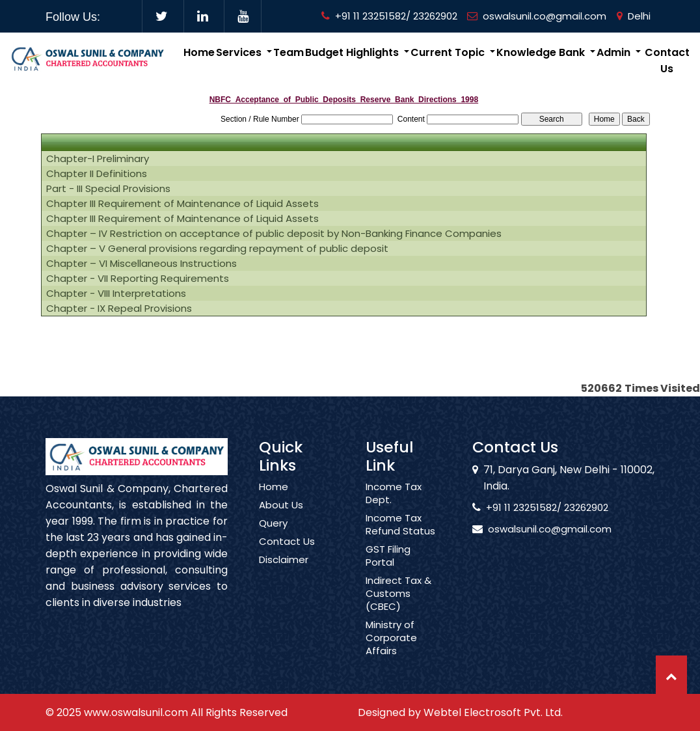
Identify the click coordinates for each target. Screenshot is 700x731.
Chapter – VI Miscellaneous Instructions (141, 264)
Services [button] (240, 52)
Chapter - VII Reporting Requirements (138, 279)
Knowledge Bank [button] (542, 52)
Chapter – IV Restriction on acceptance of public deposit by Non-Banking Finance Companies (274, 234)
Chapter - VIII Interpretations (116, 294)
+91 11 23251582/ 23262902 (389, 16)
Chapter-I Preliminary (98, 159)
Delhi (634, 16)
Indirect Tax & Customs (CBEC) (398, 605)
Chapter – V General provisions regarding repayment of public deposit (217, 249)
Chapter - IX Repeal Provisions (119, 309)
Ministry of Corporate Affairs (391, 650)
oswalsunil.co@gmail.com (537, 16)
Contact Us (667, 61)
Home (199, 52)
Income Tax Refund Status (400, 536)
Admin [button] (615, 52)
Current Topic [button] (449, 52)
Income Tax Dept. (394, 505)
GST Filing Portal (388, 568)
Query (273, 535)
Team (289, 52)
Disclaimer (284, 572)
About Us (281, 517)
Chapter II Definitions (97, 174)
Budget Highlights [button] (353, 52)
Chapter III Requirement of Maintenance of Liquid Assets (182, 204)
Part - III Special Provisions (108, 189)
